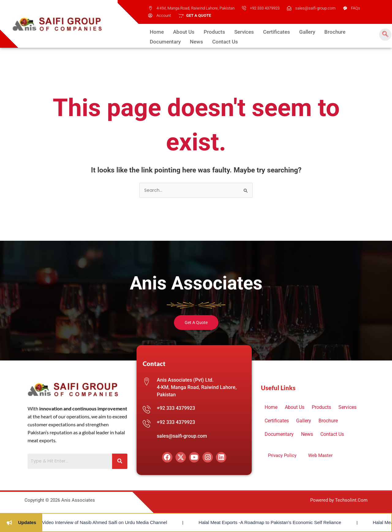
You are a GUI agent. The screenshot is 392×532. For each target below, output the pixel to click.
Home (156, 32)
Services (236, 32)
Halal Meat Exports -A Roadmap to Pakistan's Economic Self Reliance (239, 522)
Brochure (320, 32)
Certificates (266, 32)
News (156, 40)
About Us (181, 32)
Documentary (352, 32)
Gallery (294, 32)
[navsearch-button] (384, 35)
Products (209, 32)
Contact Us (182, 40)
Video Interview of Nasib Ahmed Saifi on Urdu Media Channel (74, 522)
